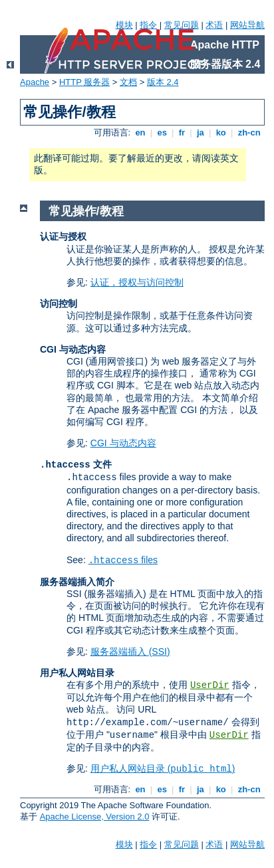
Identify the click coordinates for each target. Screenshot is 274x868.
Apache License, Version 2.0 (95, 817)
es (162, 132)
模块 (124, 25)
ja (200, 132)
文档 (128, 82)
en (140, 132)
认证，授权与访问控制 (137, 282)
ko (221, 132)
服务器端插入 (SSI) (130, 651)
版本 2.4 (163, 82)
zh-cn (249, 132)
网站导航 (247, 25)
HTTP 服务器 (84, 82)
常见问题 (182, 25)
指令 (148, 25)
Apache (35, 82)
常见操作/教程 (86, 211)
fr (182, 132)
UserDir (210, 685)
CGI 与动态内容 (123, 443)
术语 (214, 25)
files (123, 560)
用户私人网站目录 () (163, 768)
